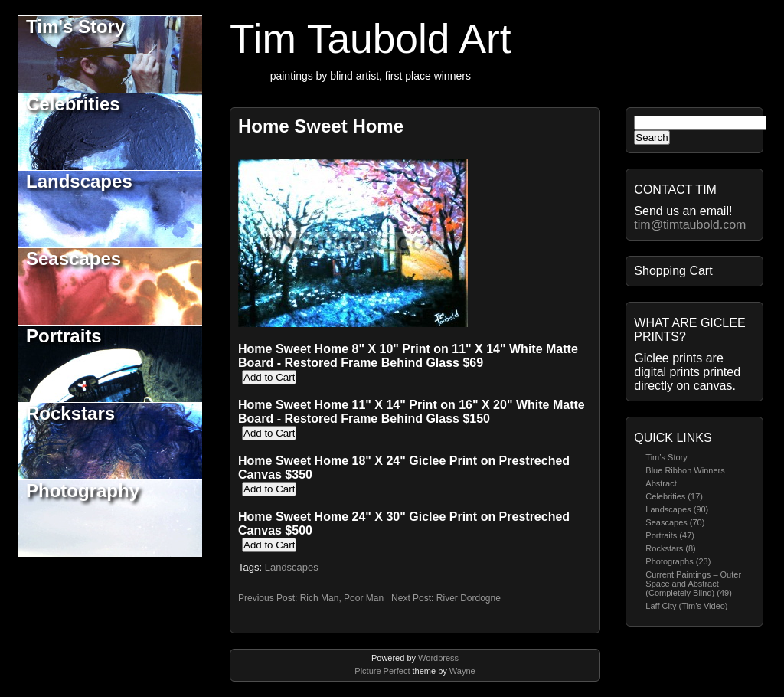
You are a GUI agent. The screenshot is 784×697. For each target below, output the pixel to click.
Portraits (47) (670, 535)
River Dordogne (469, 598)
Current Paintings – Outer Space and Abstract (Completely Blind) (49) (693, 584)
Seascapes (73, 259)
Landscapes (79, 181)
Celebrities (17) (674, 496)
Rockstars (70, 413)
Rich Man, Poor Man (342, 598)
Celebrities (73, 104)
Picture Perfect (382, 671)
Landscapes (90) (677, 509)
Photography (83, 491)
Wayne (462, 671)
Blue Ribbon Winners (685, 470)
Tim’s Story (666, 457)
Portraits (64, 336)
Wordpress (438, 658)
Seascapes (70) (675, 522)
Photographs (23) (678, 561)
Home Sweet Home (321, 126)
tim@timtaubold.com (690, 225)
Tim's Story (75, 26)
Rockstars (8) (670, 548)
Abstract (661, 483)
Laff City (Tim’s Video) (686, 606)
